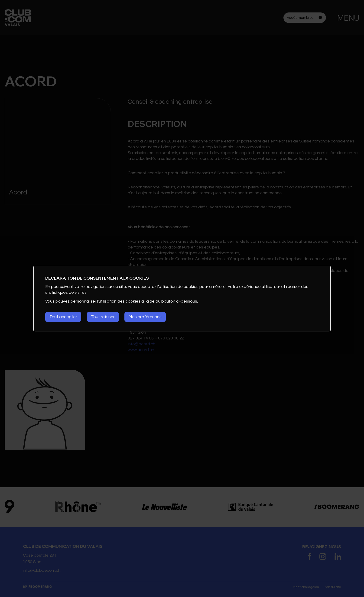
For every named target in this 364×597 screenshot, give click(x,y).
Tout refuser (103, 317)
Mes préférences (145, 317)
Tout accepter (63, 317)
